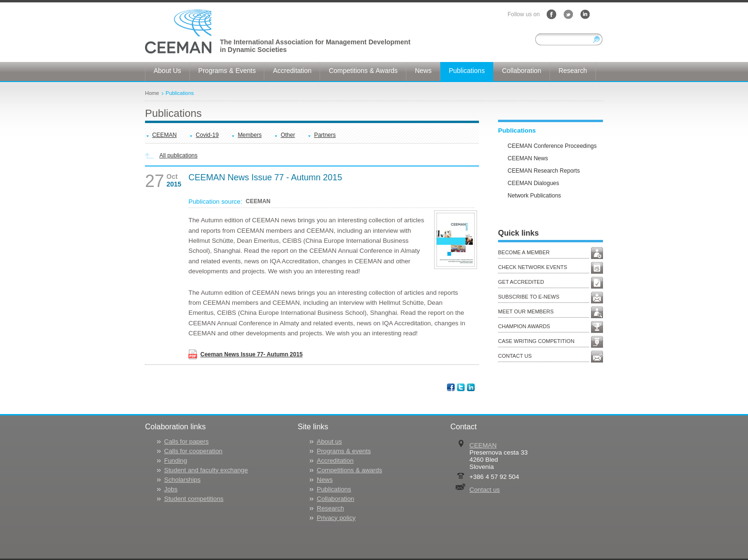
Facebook (551, 14)
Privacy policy (336, 518)
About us (329, 441)
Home (152, 93)
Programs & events (344, 451)
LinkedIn (585, 14)
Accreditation (335, 461)
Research (330, 508)
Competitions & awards (349, 470)
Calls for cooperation (193, 451)
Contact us (485, 490)
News (325, 480)
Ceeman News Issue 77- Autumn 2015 (251, 354)
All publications (178, 156)
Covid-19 (207, 135)
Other (288, 135)
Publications (180, 93)
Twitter (568, 14)
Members (249, 135)
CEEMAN (164, 135)
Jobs (171, 489)
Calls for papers (186, 441)
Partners (325, 135)
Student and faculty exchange (206, 470)
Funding (176, 461)
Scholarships (182, 480)
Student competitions (194, 499)
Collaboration (336, 499)
